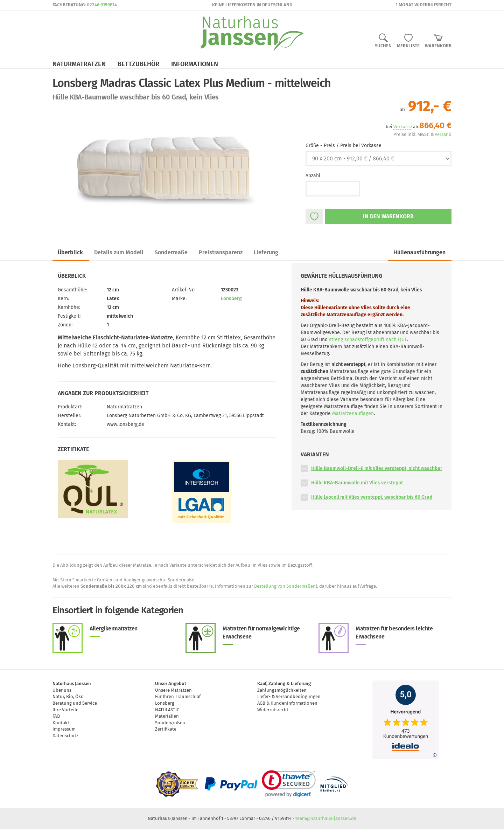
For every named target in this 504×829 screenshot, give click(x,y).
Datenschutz (65, 736)
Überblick (70, 252)
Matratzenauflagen (353, 413)
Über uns (62, 690)
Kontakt (61, 723)
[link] (289, 784)
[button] (304, 468)
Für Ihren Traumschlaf (178, 696)
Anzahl (313, 176)
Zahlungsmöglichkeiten (282, 690)
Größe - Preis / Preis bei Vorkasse (344, 146)
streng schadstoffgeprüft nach (368, 340)
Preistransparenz (221, 252)
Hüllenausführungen (419, 252)
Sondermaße (171, 252)
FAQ (56, 716)
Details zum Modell (119, 252)
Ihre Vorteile (65, 710)
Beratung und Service (75, 703)
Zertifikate (166, 729)
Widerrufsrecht (273, 710)
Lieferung (266, 252)
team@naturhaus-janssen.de (326, 818)
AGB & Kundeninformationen (287, 703)
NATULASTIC (167, 710)
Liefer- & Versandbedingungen (289, 696)
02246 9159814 (102, 5)
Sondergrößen (170, 723)
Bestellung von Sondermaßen (285, 586)
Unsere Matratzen (173, 690)
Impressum (64, 729)
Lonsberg (231, 299)
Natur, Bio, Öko (68, 696)
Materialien (167, 716)
